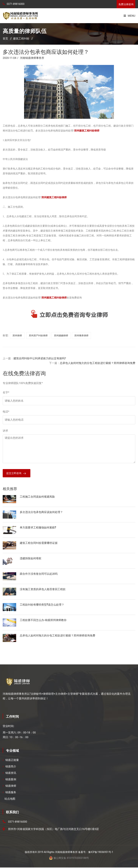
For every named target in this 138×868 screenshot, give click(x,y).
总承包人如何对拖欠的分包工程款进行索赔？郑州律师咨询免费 (98, 363)
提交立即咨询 (14, 474)
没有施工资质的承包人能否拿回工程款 (43, 590)
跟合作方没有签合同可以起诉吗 (39, 574)
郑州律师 (17, 336)
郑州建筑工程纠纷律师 (87, 131)
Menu (129, 16)
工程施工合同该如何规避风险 (37, 497)
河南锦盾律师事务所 (32, 58)
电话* (6, 412)
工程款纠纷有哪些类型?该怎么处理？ (42, 605)
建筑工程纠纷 (21, 39)
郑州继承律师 (81, 336)
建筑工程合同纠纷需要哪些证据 (39, 543)
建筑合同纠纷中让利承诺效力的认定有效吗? (40, 358)
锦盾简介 (11, 767)
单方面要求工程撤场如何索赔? (38, 528)
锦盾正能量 (12, 761)
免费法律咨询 (126, 4)
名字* (6, 392)
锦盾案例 (11, 780)
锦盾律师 (11, 787)
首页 (5, 39)
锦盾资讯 (11, 774)
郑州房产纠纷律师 (38, 336)
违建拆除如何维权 (31, 559)
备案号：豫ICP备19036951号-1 (96, 853)
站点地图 (10, 799)
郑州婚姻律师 (61, 336)
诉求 (5, 431)
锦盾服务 (11, 793)
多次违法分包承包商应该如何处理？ (41, 512)
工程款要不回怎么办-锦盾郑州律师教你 (43, 620)
